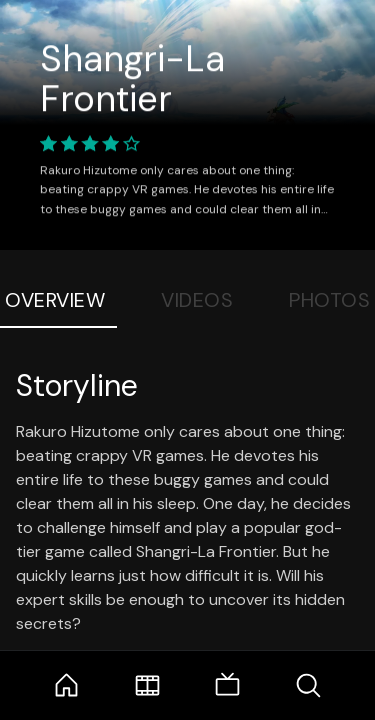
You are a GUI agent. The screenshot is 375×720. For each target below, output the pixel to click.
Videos (197, 300)
